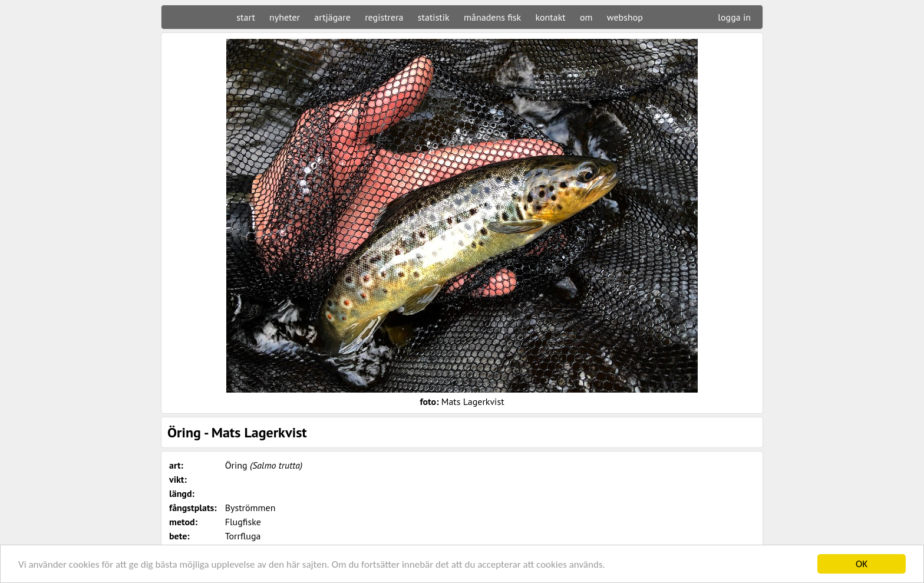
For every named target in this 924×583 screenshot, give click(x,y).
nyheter (285, 17)
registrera (384, 17)
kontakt (550, 17)
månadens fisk (492, 17)
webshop (625, 17)
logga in (734, 17)
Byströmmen (250, 508)
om (586, 17)
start (245, 17)
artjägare (332, 17)
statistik (434, 17)
